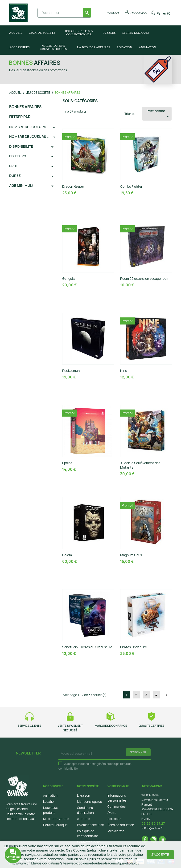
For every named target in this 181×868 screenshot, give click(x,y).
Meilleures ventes (56, 819)
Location (49, 802)
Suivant (167, 695)
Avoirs (112, 813)
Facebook (145, 839)
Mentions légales (89, 802)
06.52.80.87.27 (153, 823)
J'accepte (160, 855)
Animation (50, 795)
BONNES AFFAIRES (25, 107)
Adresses (114, 819)
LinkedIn (162, 839)
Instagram (154, 839)
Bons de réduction (121, 825)
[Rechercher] (64, 13)
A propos (84, 819)
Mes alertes (116, 831)
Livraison (84, 795)
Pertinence (159, 114)
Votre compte (118, 786)
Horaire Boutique (55, 825)
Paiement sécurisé (90, 825)
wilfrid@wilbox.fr (152, 828)
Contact (110, 13)
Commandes (117, 807)
